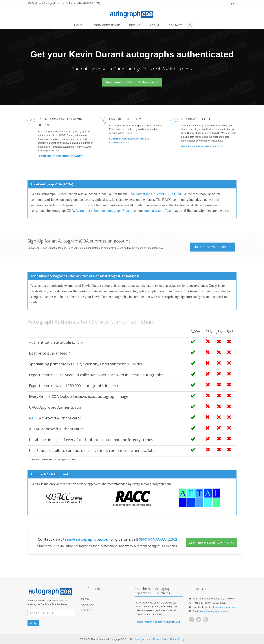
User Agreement (143, 639)
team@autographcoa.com (51, 3)
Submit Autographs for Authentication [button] (132, 82)
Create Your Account (212, 247)
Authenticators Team (158, 211)
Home (78, 25)
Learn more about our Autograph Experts (104, 211)
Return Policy (177, 639)
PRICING (135, 25)
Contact (175, 25)
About (155, 25)
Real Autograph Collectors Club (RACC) (157, 194)
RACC (33, 418)
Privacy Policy (161, 639)
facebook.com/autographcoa (220, 607)
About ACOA (88, 605)
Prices (85, 599)
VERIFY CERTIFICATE (106, 25)
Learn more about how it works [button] (211, 542)
